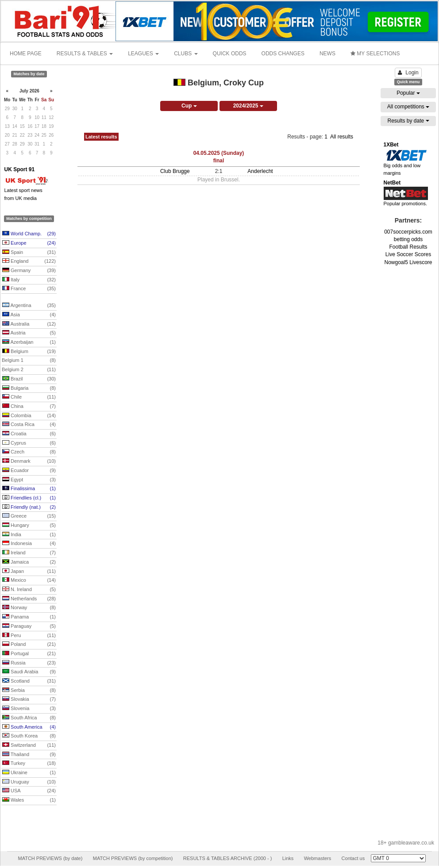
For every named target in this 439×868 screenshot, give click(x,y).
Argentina (29, 306)
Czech (29, 452)
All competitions (408, 107)
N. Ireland (29, 590)
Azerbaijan (29, 342)
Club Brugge (175, 171)
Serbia (29, 691)
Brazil (29, 379)
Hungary (29, 526)
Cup (189, 106)
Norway (29, 608)
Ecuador (29, 471)
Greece (29, 516)
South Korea (29, 736)
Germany (29, 271)
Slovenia (29, 709)
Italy (29, 280)
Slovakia (29, 699)
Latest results (101, 137)
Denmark (29, 461)
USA (29, 791)
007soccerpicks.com (408, 232)
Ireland (29, 553)
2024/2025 (248, 106)
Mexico (29, 580)
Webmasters (318, 858)
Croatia (29, 434)
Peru (29, 636)
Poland (29, 645)
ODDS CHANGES (283, 54)
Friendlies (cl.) (29, 498)
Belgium (29, 352)
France (29, 289)
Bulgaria (29, 388)
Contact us (353, 858)
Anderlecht (260, 171)
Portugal (29, 654)
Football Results (408, 247)
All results (342, 137)
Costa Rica (29, 425)
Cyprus (29, 443)
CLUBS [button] (186, 54)
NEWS (327, 54)
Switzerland (29, 745)
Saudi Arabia (29, 672)
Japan (29, 572)
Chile (29, 397)
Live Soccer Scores (408, 254)
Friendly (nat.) (29, 507)
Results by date (408, 121)
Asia (29, 315)
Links (288, 858)
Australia (29, 324)
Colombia (29, 416)
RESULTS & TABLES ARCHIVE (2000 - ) (228, 858)
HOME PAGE (26, 54)
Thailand (29, 755)
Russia (29, 663)
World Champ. (29, 234)
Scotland (29, 681)
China (29, 407)
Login (408, 73)
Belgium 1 (29, 361)
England (29, 261)
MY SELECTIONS (375, 54)
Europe (29, 243)
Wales (29, 800)
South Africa (29, 718)
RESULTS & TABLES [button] (85, 54)
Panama (29, 617)
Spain (29, 253)
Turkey (29, 764)
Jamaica (29, 562)
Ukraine (29, 773)
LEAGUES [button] (143, 54)
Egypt (29, 480)
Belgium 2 (29, 370)
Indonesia (29, 544)
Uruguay (29, 782)
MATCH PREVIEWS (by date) (50, 858)
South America (29, 727)
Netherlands (29, 599)
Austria (29, 333)
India (29, 535)
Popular (408, 93)
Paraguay (29, 626)
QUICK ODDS (230, 54)
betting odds (408, 239)
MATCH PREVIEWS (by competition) (133, 858)
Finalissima (29, 489)
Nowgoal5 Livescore (408, 262)
